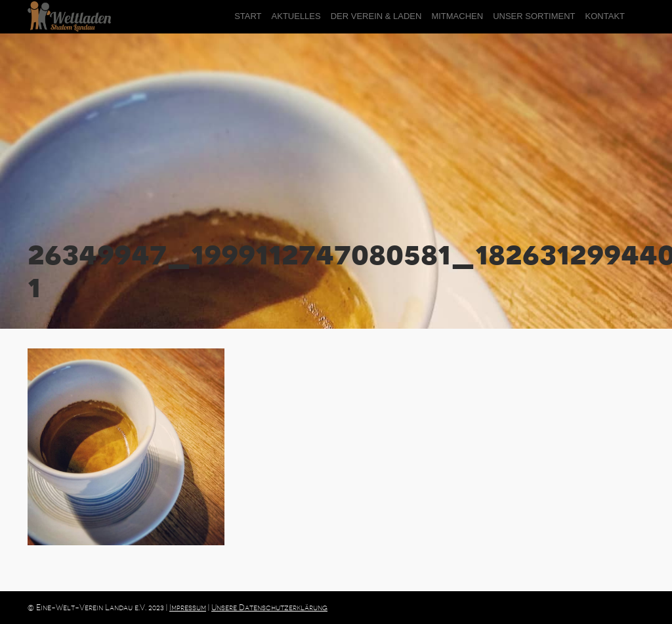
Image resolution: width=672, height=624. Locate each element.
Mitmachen (457, 16)
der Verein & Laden (376, 16)
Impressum (188, 608)
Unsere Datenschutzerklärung (269, 608)
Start (248, 16)
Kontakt (605, 16)
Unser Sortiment (534, 16)
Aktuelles (296, 16)
